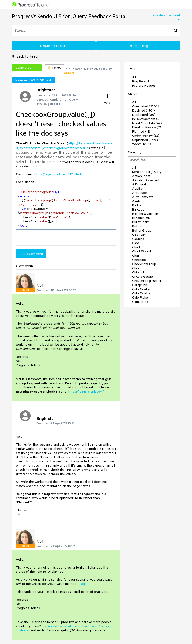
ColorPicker (141, 297)
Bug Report (141, 81)
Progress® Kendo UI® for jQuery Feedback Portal (69, 16)
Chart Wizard (142, 251)
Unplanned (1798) (145, 140)
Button (137, 226)
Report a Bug (138, 46)
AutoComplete (143, 197)
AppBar (138, 188)
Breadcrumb (141, 218)
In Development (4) (146, 119)
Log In (176, 19)
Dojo (83, 584)
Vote (107, 102)
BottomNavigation (145, 214)
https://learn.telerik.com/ (86, 392)
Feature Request (144, 85)
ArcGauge (140, 193)
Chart (136, 247)
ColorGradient (142, 289)
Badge (137, 205)
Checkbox (139, 260)
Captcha (138, 239)
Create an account (167, 15)
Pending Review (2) (147, 127)
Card (136, 243)
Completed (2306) (146, 106)
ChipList (138, 272)
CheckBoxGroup (144, 264)
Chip (135, 268)
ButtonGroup (142, 230)
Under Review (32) (146, 136)
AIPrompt (139, 184)
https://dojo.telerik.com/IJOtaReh (58, 174)
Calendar (139, 235)
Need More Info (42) (147, 123)
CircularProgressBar (147, 281)
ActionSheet (141, 176)
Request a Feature (54, 46)
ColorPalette (141, 293)
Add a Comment (31, 254)
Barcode (138, 209)
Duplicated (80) (144, 115)
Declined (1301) (144, 110)
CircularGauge (142, 276)
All (134, 77)
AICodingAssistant (146, 180)
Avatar (137, 201)
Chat (136, 256)
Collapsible (140, 285)
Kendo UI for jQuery (147, 172)
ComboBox (140, 302)
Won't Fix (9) (142, 144)
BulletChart (140, 222)
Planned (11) (141, 131)
